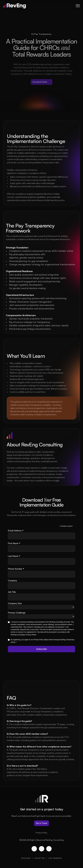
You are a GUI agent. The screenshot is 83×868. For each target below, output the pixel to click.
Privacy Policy (41, 833)
